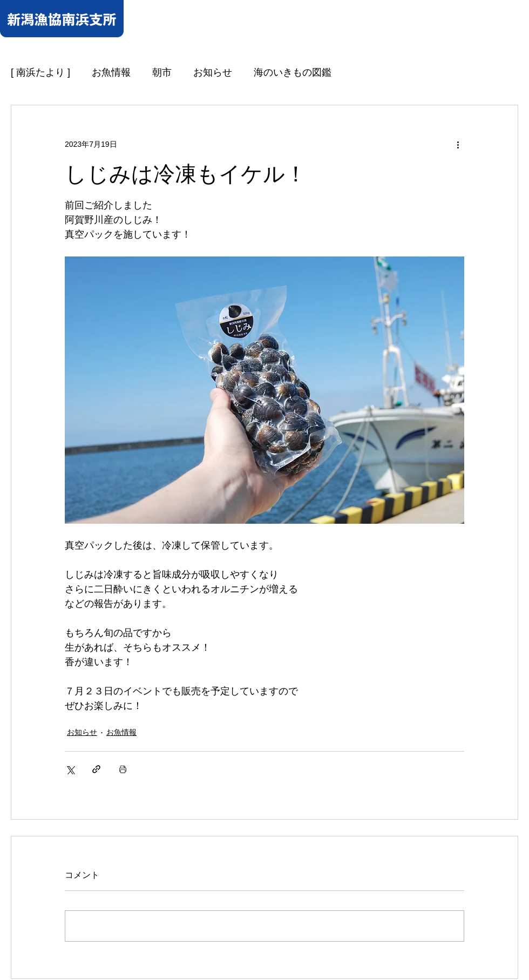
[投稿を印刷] (123, 769)
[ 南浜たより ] (40, 72)
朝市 (162, 72)
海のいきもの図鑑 (293, 72)
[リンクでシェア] (96, 769)
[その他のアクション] (458, 144)
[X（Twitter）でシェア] (70, 769)
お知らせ (213, 72)
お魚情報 (111, 72)
